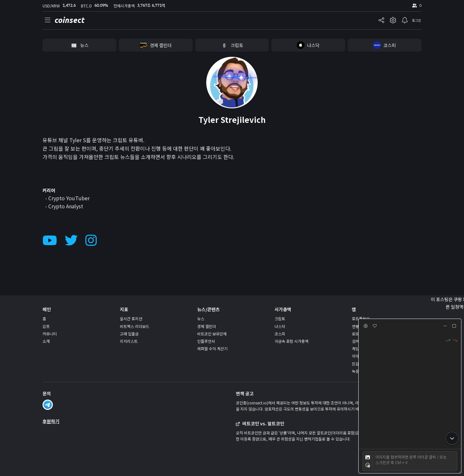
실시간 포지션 (131, 318)
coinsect (69, 20)
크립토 (280, 318)
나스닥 (280, 326)
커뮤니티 (50, 334)
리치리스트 (129, 341)
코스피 (280, 334)
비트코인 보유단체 (212, 334)
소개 (46, 341)
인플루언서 (206, 341)
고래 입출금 (129, 334)
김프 (46, 326)
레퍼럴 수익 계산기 (212, 348)
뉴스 (201, 318)
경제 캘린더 (207, 326)
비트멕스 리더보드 (135, 326)
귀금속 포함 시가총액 (291, 341)
